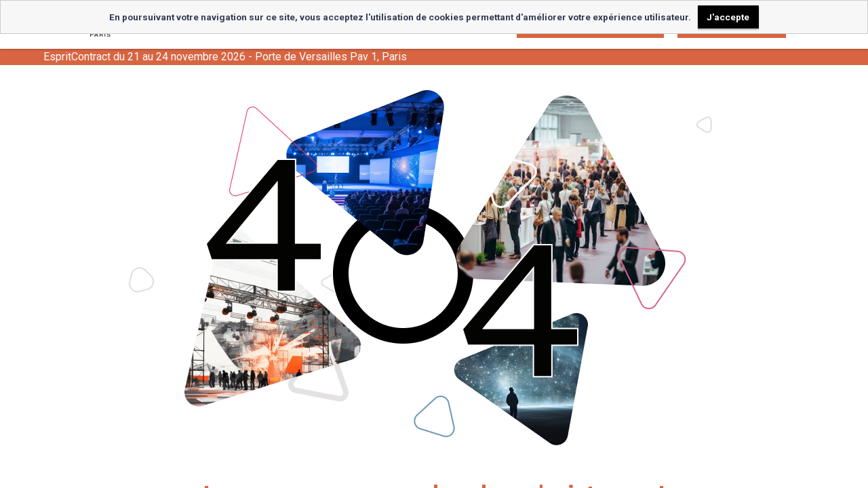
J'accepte (728, 17)
